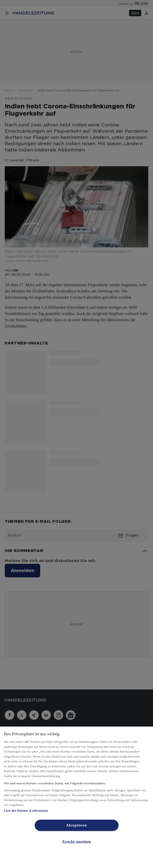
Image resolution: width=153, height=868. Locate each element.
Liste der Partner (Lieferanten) (26, 811)
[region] (76, 797)
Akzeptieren (76, 825)
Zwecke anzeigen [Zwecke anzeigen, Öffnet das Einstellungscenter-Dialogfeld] (76, 841)
